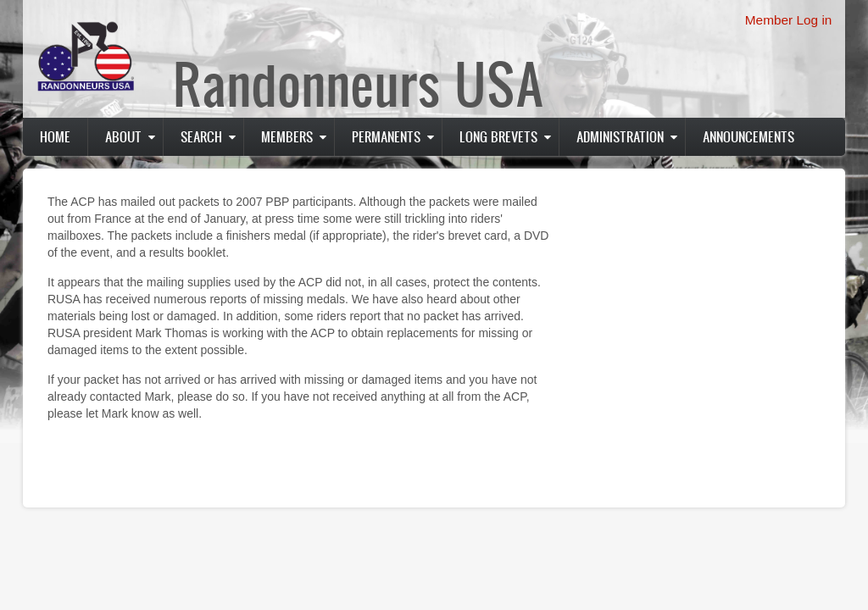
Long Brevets (498, 136)
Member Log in (789, 20)
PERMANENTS (386, 136)
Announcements (748, 136)
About (123, 136)
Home (55, 136)
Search (201, 136)
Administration (620, 136)
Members (287, 136)
